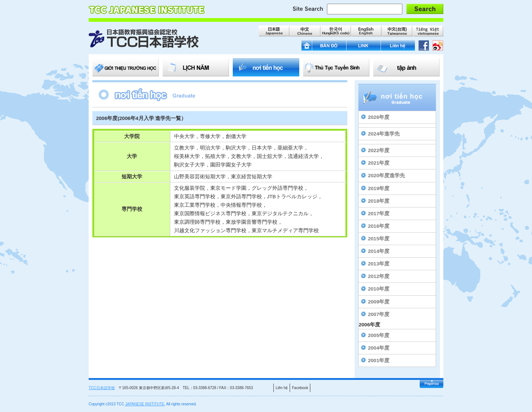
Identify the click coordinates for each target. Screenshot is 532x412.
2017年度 (379, 214)
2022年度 (379, 150)
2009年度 (379, 302)
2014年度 (379, 251)
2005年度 (379, 335)
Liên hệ (282, 388)
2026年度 (379, 117)
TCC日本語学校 (102, 388)
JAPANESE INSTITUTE (145, 404)
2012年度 (379, 276)
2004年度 (379, 348)
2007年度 (379, 314)
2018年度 (379, 201)
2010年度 (379, 289)
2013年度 (379, 264)
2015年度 (379, 239)
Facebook (300, 388)
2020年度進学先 (386, 176)
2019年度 (379, 188)
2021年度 (379, 163)
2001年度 (379, 360)
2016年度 (379, 226)
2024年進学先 (384, 134)
